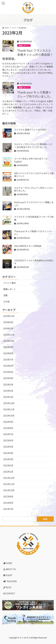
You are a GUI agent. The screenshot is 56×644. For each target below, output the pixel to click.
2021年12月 (9, 478)
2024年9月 (8, 322)
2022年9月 (8, 422)
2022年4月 (8, 453)
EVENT (8, 575)
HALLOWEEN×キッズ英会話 (28, 246)
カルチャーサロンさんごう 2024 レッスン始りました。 (34, 189)
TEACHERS (10, 581)
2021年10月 (9, 490)
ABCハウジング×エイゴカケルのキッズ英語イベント (34, 175)
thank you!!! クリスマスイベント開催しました (34, 204)
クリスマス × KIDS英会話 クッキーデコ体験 (34, 218)
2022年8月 (8, 428)
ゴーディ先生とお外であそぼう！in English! (31, 160)
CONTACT (9, 593)
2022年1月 (8, 472)
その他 (6, 302)
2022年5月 (8, 447)
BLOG (7, 587)
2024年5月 (8, 328)
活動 (5, 295)
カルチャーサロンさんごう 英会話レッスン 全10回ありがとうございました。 (33, 146)
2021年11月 (9, 484)
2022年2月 (8, 465)
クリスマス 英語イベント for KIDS (30, 130)
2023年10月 (9, 341)
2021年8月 (8, 503)
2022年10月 (9, 416)
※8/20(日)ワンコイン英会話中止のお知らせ (34, 262)
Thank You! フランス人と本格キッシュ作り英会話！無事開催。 (28, 55)
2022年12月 (9, 403)
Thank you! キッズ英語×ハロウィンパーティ (33, 233)
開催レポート (24, 46)
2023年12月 (9, 335)
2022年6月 (8, 440)
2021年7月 (8, 509)
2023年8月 (8, 353)
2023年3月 (8, 385)
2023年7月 (8, 360)
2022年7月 (8, 434)
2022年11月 (9, 409)
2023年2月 (8, 391)
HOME (8, 563)
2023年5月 (8, 372)
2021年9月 (8, 496)
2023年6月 (8, 366)
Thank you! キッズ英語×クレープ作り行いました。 (35, 94)
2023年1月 (8, 397)
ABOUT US (9, 569)
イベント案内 (10, 283)
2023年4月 (8, 378)
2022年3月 (8, 459)
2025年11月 (9, 316)
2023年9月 (8, 347)
